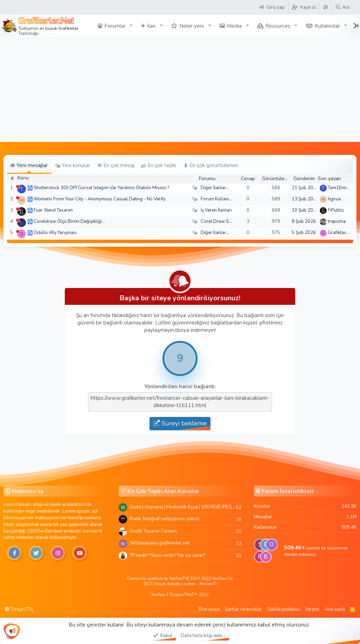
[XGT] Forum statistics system (180, 584)
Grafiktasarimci (343, 233)
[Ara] (342, 7)
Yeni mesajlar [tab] (29, 165)
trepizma (337, 221)
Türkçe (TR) (19, 609)
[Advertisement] (180, 89)
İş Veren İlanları (216, 210)
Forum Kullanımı (217, 199)
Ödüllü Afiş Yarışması (55, 233)
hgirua (334, 199)
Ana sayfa (335, 609)
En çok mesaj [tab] (116, 165)
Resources (278, 26)
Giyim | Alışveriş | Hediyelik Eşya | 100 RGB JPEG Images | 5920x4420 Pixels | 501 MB (182, 507)
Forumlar (115, 26)
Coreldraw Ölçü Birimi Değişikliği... (69, 221)
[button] (131, 26)
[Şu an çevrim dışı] (18, 187)
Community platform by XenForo (180, 579)
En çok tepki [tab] (159, 165)
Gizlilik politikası (284, 609)
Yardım (312, 609)
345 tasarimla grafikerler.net (160, 543)
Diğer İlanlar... (215, 188)
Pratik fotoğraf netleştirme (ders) (164, 519)
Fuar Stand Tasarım (53, 210)
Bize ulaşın (209, 609)
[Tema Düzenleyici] (325, 7)
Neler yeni (192, 26)
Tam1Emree (340, 188)
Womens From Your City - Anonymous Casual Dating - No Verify (100, 199)
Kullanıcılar (327, 26)
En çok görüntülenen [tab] (211, 165)
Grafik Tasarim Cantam (153, 531)
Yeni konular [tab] (72, 165)
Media (234, 26)
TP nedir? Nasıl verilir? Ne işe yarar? (167, 555)
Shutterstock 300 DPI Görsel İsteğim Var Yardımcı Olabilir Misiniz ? (101, 188)
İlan (151, 26)
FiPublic (336, 210)
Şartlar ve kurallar (244, 609)
